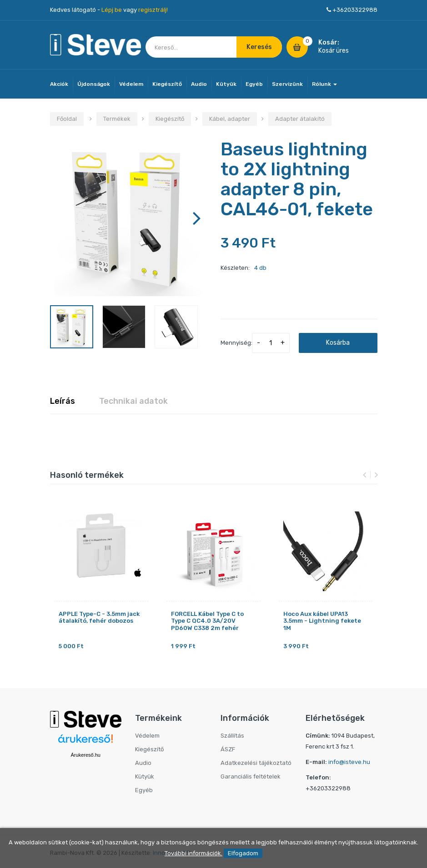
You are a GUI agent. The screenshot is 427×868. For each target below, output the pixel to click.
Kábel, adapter (230, 119)
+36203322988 (355, 10)
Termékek (117, 119)
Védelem (131, 84)
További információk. (193, 853)
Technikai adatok (133, 401)
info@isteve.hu (349, 762)
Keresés (259, 47)
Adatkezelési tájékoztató (256, 763)
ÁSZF (228, 749)
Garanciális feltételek (251, 776)
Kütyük (226, 84)
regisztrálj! (153, 10)
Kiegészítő (167, 84)
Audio (199, 84)
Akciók (59, 84)
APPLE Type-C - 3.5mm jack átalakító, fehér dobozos (99, 618)
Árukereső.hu (86, 755)
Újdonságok (94, 84)
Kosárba (338, 343)
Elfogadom (243, 853)
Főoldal (67, 119)
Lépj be (112, 10)
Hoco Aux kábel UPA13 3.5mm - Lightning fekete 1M (322, 621)
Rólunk (324, 84)
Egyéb (254, 84)
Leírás (63, 401)
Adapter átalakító (300, 119)
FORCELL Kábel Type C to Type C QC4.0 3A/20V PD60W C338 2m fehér (207, 621)
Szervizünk (287, 84)
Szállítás (232, 736)
